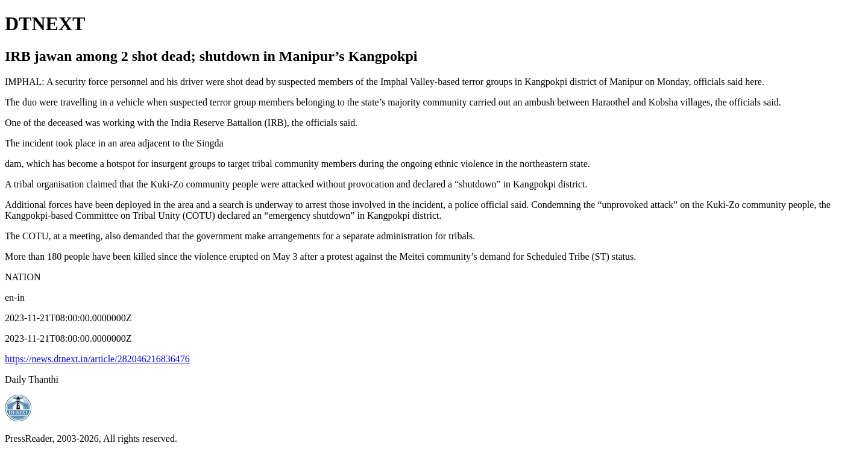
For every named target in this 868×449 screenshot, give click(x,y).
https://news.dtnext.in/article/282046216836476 (97, 359)
